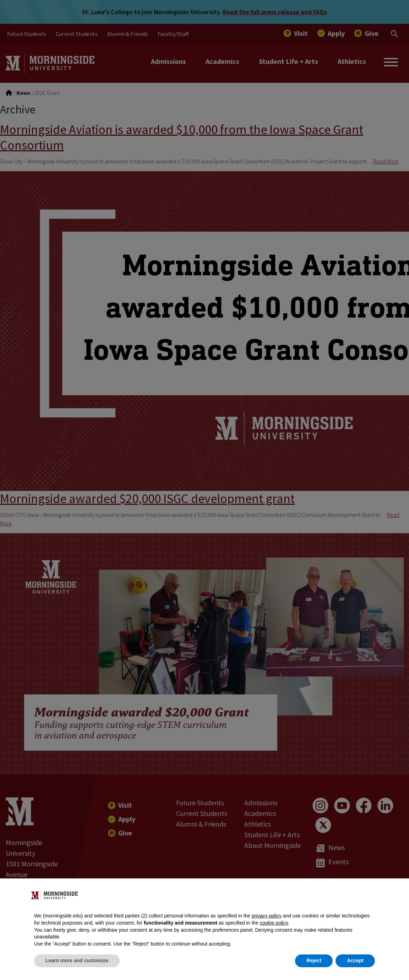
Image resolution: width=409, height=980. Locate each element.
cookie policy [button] (274, 923)
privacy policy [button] (267, 916)
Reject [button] (314, 960)
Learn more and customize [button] (77, 960)
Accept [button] (355, 960)
